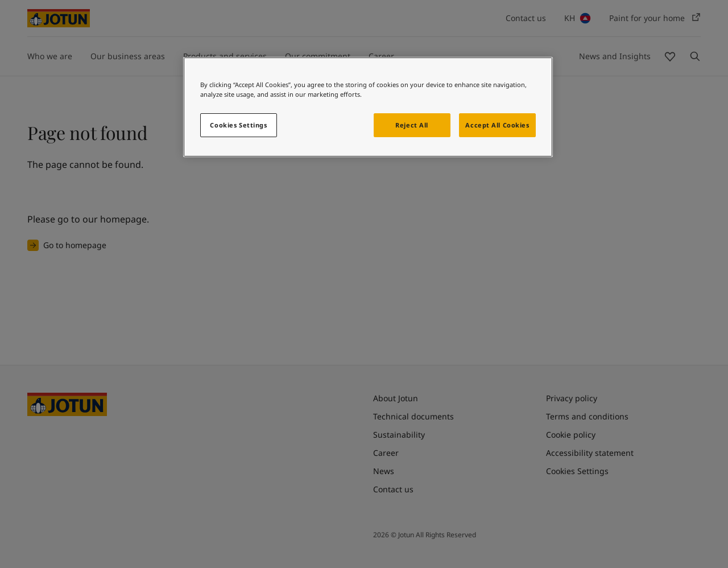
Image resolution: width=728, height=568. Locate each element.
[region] (368, 107)
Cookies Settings (238, 125)
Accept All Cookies (497, 125)
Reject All (412, 125)
